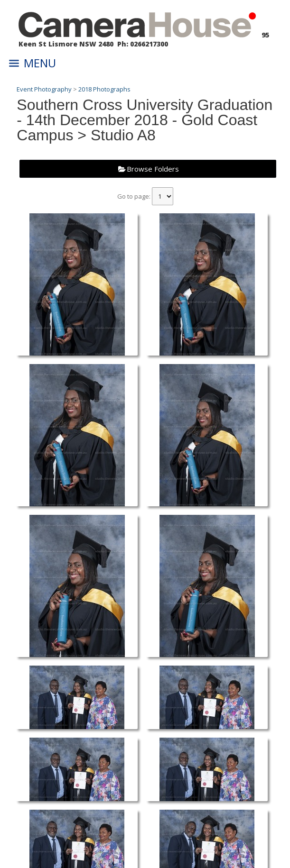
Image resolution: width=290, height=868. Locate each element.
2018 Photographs (104, 89)
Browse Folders (153, 169)
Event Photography (44, 89)
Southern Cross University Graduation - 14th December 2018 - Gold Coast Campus (145, 120)
